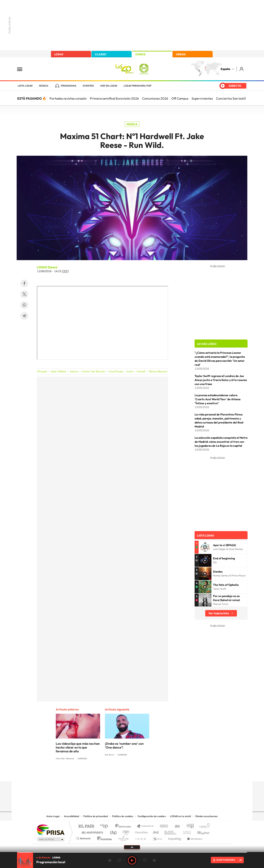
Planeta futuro (185, 831)
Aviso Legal (53, 816)
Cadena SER (163, 826)
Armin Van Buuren (94, 371)
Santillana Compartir (145, 826)
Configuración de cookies (152, 816)
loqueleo (175, 837)
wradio (125, 831)
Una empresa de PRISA (51, 830)
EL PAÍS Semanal (171, 831)
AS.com (175, 826)
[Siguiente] (245, 98)
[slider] (132, 852)
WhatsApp (24, 305)
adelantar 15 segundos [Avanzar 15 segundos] (145, 860)
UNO (114, 831)
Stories (156, 773)
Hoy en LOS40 (109, 86)
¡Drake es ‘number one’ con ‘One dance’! (124, 745)
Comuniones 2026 (155, 98)
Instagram (108, 773)
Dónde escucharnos (207, 816)
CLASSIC (101, 54)
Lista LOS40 (25, 86)
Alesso (74, 371)
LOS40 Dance (47, 267)
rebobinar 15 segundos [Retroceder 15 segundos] (119, 860)
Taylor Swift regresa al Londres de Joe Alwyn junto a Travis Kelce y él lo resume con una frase (221, 380)
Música (44, 86)
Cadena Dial (156, 831)
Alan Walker (58, 371)
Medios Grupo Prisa (50, 839)
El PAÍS (86, 826)
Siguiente (154, 860)
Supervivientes (202, 98)
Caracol (203, 826)
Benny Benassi (158, 371)
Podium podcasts (123, 837)
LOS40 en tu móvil (181, 816)
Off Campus (180, 98)
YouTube (124, 773)
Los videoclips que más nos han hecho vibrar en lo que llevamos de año (78, 747)
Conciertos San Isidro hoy (234, 98)
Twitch (148, 773)
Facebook (24, 283)
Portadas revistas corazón (68, 98)
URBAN (181, 54)
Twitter (24, 294)
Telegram (24, 316)
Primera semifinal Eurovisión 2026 (114, 98)
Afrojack (42, 371)
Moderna (103, 837)
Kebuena (200, 831)
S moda (157, 837)
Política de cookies (123, 816)
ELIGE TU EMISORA (226, 860)
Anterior (110, 860)
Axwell (141, 371)
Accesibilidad (72, 816)
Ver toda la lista (219, 613)
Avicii (130, 371)
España (225, 69)
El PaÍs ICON (140, 837)
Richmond (84, 837)
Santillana (124, 826)
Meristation (194, 837)
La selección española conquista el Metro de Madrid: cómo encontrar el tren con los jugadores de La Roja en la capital (221, 442)
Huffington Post (91, 831)
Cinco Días (141, 831)
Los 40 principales (105, 826)
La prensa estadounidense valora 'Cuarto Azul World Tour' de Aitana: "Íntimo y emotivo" (218, 399)
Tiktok (116, 773)
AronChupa (116, 371)
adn (189, 826)
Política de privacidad (96, 816)
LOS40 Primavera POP (138, 86)
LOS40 (59, 54)
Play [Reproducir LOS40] (132, 860)
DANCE (140, 54)
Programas (69, 86)
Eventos (88, 86)
